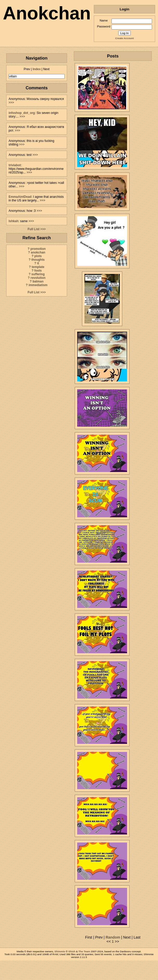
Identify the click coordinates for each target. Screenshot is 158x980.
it (38, 263)
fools (38, 271)
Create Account (124, 38)
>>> (11, 103)
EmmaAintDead (20, 197)
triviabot (15, 165)
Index (37, 69)
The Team (84, 951)
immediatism (38, 285)
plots (38, 256)
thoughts (38, 260)
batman (38, 281)
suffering (38, 274)
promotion (38, 249)
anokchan (38, 252)
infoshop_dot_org (22, 113)
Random (113, 937)
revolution (38, 278)
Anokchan (47, 13)
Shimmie (60, 951)
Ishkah (14, 221)
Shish (72, 951)
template (38, 267)
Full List (34, 229)
